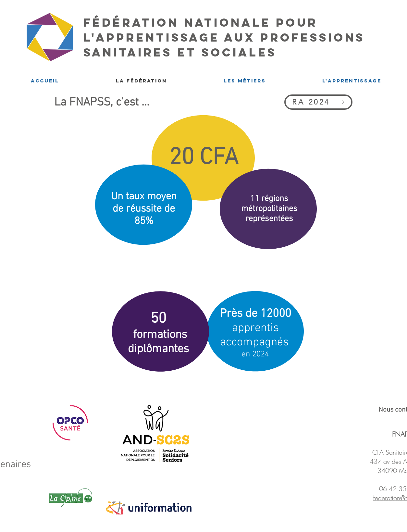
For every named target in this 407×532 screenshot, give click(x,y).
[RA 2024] (318, 102)
